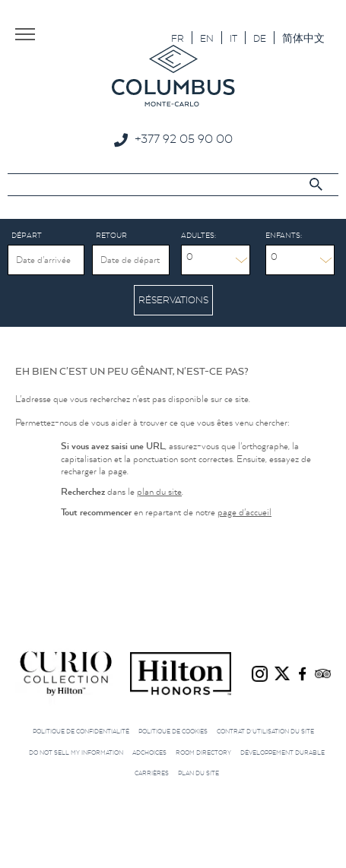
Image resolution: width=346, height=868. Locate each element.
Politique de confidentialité (81, 731)
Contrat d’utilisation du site (265, 731)
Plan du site (198, 773)
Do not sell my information (76, 752)
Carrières (152, 773)
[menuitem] (178, 38)
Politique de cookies (173, 731)
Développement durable (283, 752)
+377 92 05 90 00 (184, 138)
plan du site (159, 491)
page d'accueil (244, 512)
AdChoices (149, 752)
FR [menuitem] (178, 38)
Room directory (203, 752)
